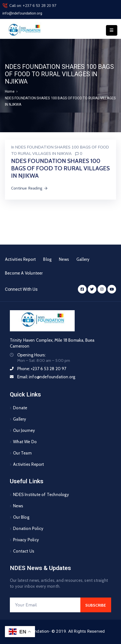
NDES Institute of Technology (41, 495)
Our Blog (21, 517)
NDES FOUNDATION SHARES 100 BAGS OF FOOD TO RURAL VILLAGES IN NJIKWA (60, 168)
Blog (47, 259)
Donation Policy (28, 528)
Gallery (83, 259)
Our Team (22, 453)
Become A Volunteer (24, 273)
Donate (20, 408)
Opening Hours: (31, 355)
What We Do (25, 442)
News (64, 259)
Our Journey (24, 430)
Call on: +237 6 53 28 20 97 (33, 6)
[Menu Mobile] (112, 30)
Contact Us (24, 551)
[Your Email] (45, 605)
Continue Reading (30, 188)
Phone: (42, 369)
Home (10, 91)
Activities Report (20, 259)
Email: (46, 377)
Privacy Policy (26, 540)
